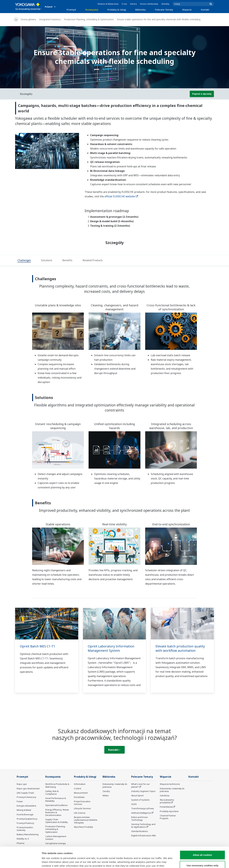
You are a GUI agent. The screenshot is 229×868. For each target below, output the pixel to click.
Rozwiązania (92, 10)
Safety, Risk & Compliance (52, 793)
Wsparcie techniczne (170, 784)
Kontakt (205, 10)
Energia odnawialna (26, 806)
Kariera (134, 4)
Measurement (81, 793)
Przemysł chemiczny (26, 797)
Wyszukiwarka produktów (167, 801)
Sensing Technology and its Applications (143, 826)
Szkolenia (165, 795)
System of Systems (140, 800)
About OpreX (137, 795)
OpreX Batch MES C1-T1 (38, 646)
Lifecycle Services (82, 808)
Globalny (165, 4)
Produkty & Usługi (117, 10)
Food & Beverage (25, 814)
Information (80, 784)
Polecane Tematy (164, 10)
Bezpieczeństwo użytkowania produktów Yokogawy (86, 820)
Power (20, 801)
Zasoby (106, 791)
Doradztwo (79, 797)
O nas (124, 4)
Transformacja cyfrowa (142, 808)
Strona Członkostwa (149, 4)
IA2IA (134, 804)
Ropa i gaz (22, 784)
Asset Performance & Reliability (56, 800)
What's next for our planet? (141, 785)
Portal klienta (166, 807)
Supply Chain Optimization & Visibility (57, 821)
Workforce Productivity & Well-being (57, 785)
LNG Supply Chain (25, 793)
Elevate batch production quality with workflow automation (180, 648)
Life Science (80, 813)
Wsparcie (187, 10)
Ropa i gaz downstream (28, 788)
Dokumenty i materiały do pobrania (115, 785)
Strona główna (28, 19)
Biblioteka (140, 10)
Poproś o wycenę (202, 94)
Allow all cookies (203, 834)
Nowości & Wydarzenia (108, 4)
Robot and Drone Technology (139, 819)
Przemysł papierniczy (27, 819)
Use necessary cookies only (202, 845)
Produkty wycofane (169, 811)
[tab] (24, 261)
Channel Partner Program (168, 817)
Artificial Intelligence (141, 813)
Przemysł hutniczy (25, 823)
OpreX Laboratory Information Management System (111, 648)
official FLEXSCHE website (121, 196)
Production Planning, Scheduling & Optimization (89, 19)
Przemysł (71, 10)
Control (78, 788)
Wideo (106, 795)
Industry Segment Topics (143, 791)
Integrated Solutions (50, 19)
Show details (167, 862)
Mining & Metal (24, 810)
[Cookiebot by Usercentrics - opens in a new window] (21, 862)
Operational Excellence (56, 805)
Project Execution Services (82, 803)
